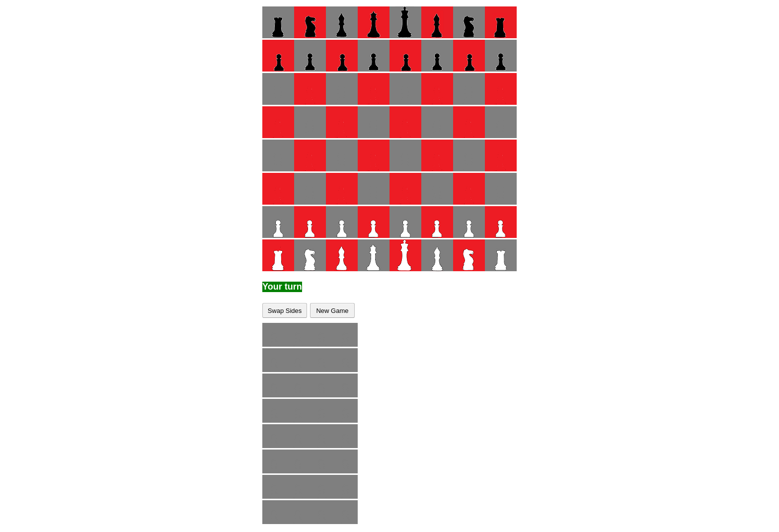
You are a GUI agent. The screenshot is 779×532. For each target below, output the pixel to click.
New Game (332, 311)
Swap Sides (285, 311)
